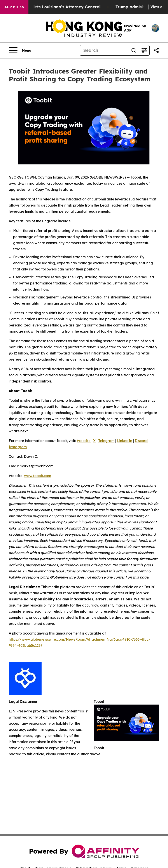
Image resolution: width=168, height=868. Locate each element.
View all (157, 7)
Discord (141, 441)
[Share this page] (156, 50)
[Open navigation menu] (20, 50)
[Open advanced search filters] (144, 50)
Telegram (106, 441)
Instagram (18, 447)
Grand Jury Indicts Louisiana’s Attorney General (55, 7)
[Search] (104, 50)
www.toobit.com (38, 476)
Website (84, 441)
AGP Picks (14, 7)
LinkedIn (125, 441)
